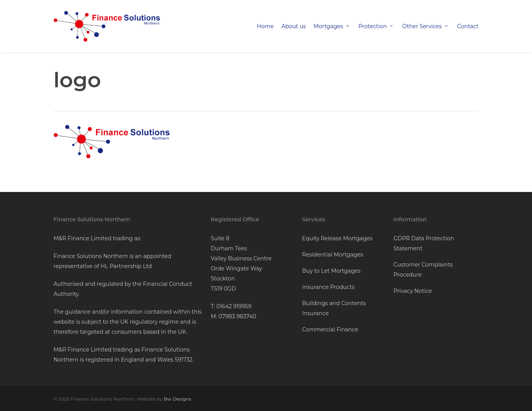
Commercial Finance (330, 329)
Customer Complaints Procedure (423, 270)
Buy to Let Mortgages (331, 271)
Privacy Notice (413, 291)
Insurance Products (328, 287)
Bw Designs (178, 399)
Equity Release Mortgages (337, 238)
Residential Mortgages (333, 255)
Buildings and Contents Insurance (334, 308)
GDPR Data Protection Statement (424, 243)
